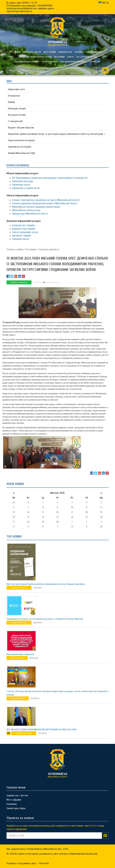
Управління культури (23, 181)
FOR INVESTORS (95, 62)
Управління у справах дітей (26, 188)
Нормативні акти (16, 89)
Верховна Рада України (24, 229)
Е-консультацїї (15, 121)
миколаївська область (58, 43)
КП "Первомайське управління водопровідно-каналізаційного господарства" (50, 178)
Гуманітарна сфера (94, 52)
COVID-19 (70, 57)
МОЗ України (59, 57)
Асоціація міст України (23, 225)
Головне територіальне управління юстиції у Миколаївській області (46, 200)
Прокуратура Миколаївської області (30, 214)
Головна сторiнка (15, 249)
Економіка (79, 52)
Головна (17, 52)
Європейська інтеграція (19, 147)
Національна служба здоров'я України (35, 57)
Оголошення (14, 96)
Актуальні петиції (17, 115)
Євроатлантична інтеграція (21, 140)
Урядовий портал (21, 239)
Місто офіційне (50, 52)
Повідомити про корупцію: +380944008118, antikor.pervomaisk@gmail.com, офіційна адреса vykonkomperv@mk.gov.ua (30, 8)
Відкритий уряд (65, 52)
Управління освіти (21, 185)
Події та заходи (17, 658)
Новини (11, 102)
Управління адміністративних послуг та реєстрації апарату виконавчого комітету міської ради (57, 134)
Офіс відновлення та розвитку (73, 62)
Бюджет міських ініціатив (21, 128)
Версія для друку (51, 282)
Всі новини (31, 249)
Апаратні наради (18, 698)
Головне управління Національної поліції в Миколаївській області (45, 203)
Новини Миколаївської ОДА (21, 153)
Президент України (21, 236)
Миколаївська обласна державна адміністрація (36, 207)
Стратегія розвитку (50, 62)
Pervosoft (44, 863)
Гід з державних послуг (87, 57)
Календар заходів (17, 108)
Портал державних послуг (25, 232)
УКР (102, 3)
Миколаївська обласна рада (26, 210)
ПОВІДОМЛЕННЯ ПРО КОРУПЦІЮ (27, 62)
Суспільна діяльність (49, 249)
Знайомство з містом (32, 52)
